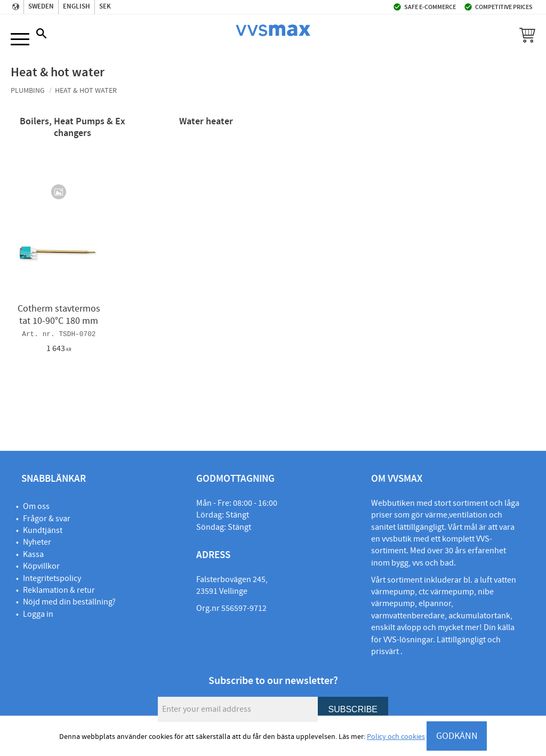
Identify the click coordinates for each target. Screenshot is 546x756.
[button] (20, 40)
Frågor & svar (47, 519)
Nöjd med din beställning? (69, 602)
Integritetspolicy (52, 578)
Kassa (33, 554)
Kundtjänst (43, 530)
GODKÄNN (457, 736)
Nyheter (37, 542)
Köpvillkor (41, 566)
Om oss (36, 506)
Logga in (38, 614)
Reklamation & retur (59, 590)
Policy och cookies (396, 737)
